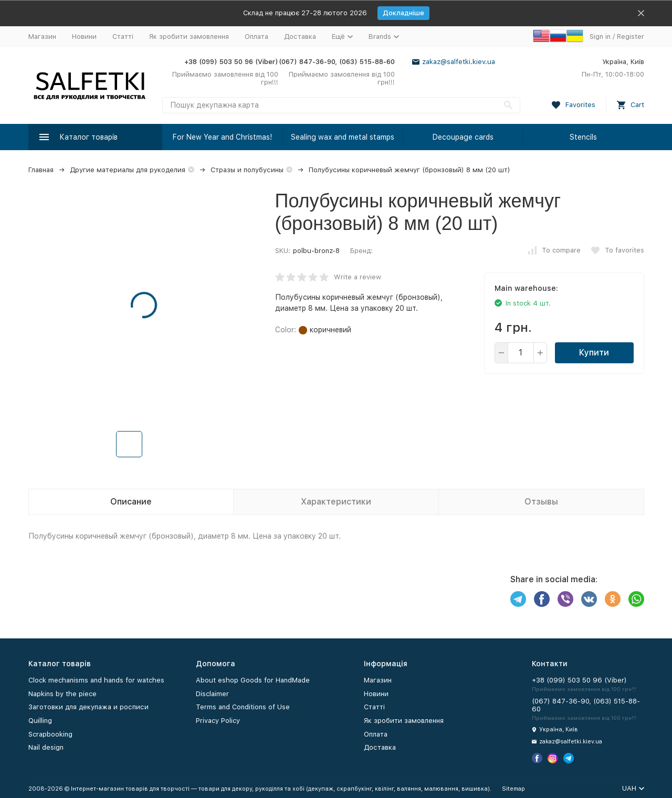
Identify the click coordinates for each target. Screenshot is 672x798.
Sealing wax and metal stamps (343, 137)
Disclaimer (212, 694)
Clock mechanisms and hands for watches (96, 680)
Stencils (583, 137)
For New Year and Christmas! (222, 137)
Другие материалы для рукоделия (128, 170)
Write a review (358, 277)
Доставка (300, 36)
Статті (123, 36)
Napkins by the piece (62, 694)
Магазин (42, 36)
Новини (84, 36)
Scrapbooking (50, 734)
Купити (594, 353)
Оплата (256, 36)
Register (631, 36)
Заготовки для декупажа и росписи (88, 707)
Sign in (600, 36)
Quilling (40, 721)
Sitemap (513, 789)
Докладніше (403, 13)
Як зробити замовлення (189, 36)
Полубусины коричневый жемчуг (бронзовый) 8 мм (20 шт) (409, 170)
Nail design (46, 747)
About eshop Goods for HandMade (253, 680)
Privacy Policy (218, 721)
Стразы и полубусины (247, 170)
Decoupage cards (463, 137)
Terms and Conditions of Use (243, 707)
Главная (41, 170)
